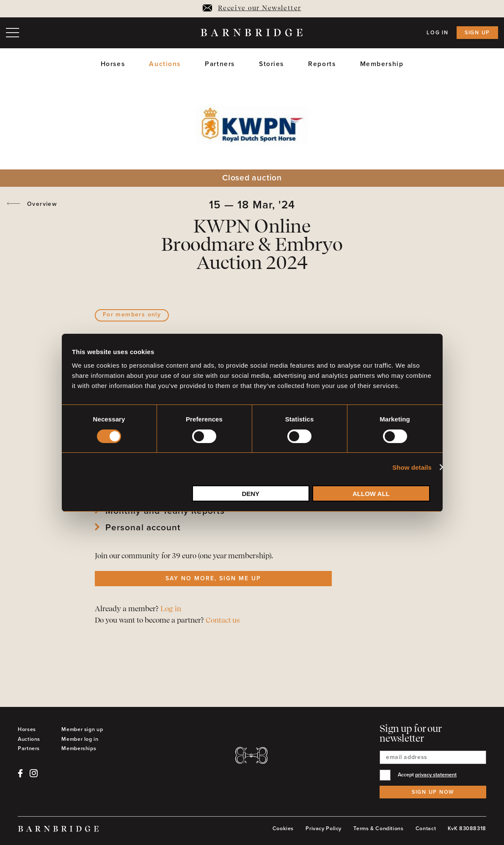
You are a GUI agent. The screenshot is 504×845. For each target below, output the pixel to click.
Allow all (371, 494)
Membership (382, 64)
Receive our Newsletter (252, 8)
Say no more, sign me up (213, 578)
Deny (251, 494)
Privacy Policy (324, 828)
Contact (426, 828)
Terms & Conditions (378, 828)
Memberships (79, 748)
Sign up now (433, 792)
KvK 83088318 (467, 828)
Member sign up (82, 729)
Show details (412, 467)
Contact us (223, 621)
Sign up (477, 33)
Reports (322, 64)
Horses (113, 64)
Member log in (80, 739)
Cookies (283, 828)
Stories (271, 64)
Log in (438, 33)
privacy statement (436, 775)
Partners (220, 64)
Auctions (165, 64)
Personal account (143, 528)
